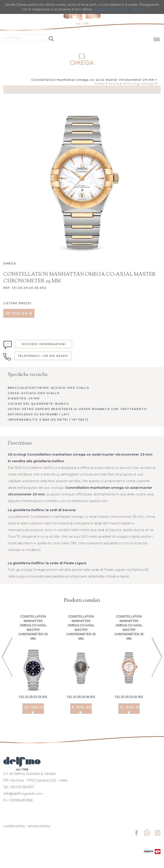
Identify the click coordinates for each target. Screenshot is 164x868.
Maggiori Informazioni (111, 9)
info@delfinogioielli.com (23, 794)
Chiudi (137, 9)
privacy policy (39, 826)
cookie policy (14, 826)
